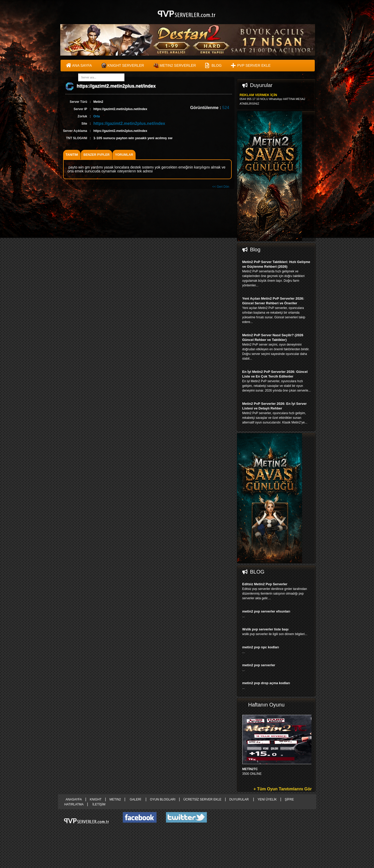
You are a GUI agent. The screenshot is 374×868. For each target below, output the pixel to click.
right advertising (187, 434)
